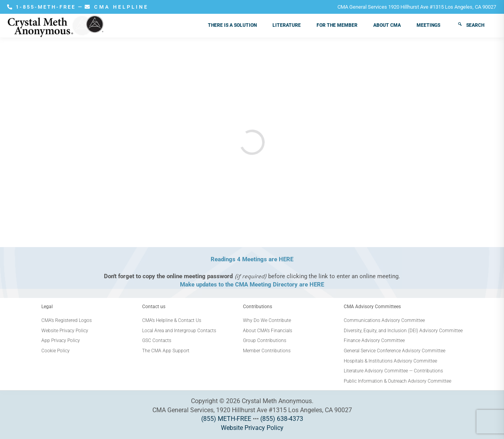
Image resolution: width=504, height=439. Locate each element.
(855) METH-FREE (226, 419)
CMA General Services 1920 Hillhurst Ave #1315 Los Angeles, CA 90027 (417, 7)
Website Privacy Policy (252, 428)
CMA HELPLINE (117, 7)
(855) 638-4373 (282, 419)
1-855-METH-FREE (43, 7)
